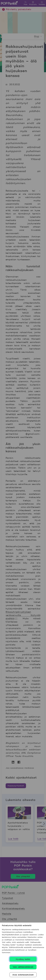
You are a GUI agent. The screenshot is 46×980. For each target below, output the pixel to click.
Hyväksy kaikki (23, 959)
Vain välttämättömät (23, 967)
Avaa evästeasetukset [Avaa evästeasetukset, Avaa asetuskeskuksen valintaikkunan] (23, 975)
